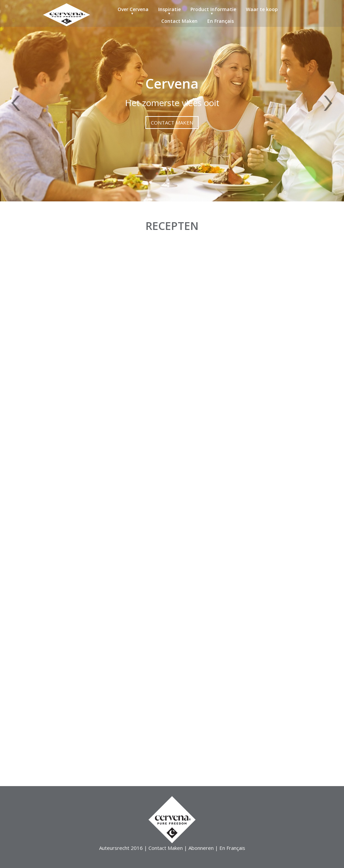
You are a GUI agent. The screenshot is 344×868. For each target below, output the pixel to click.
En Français (221, 21)
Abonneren (201, 848)
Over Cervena (133, 9)
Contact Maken (179, 21)
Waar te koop (262, 9)
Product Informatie (213, 9)
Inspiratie (169, 9)
